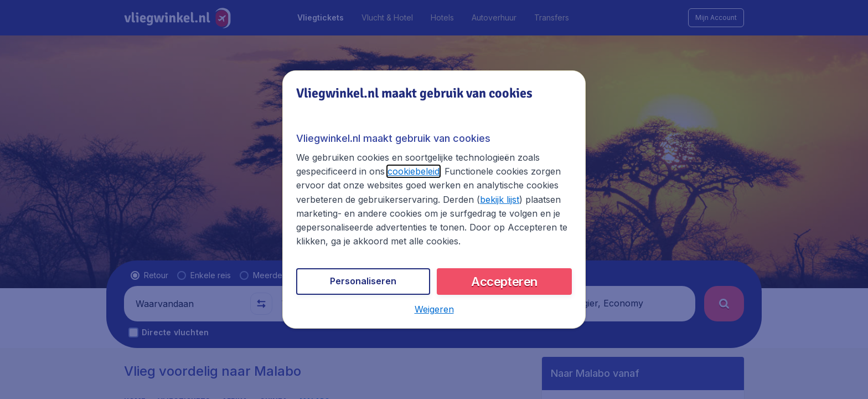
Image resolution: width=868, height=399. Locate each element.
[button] (434, 309)
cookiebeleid (414, 171)
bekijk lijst (500, 199)
